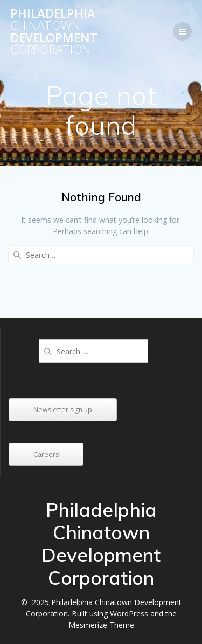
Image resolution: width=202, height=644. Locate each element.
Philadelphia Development (54, 32)
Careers (46, 454)
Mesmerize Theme (101, 625)
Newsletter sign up (63, 410)
